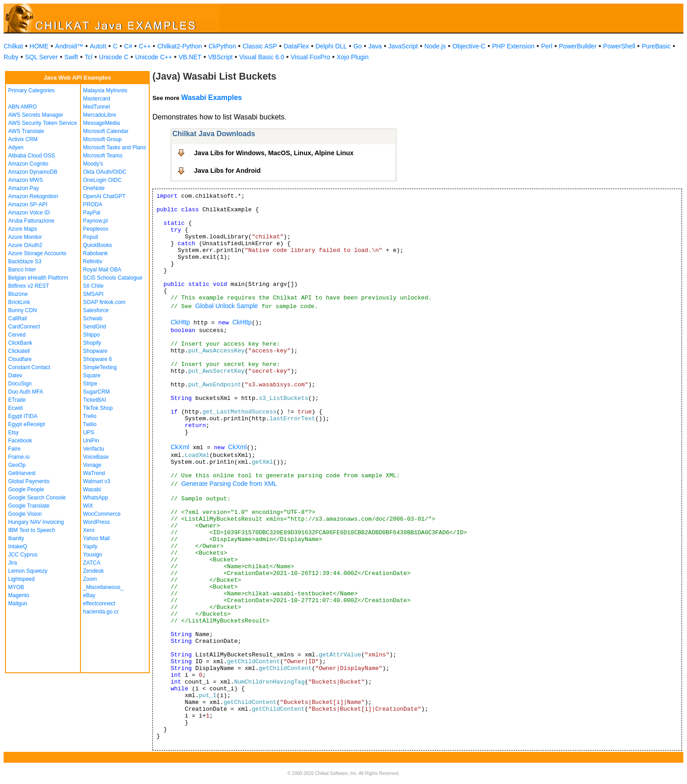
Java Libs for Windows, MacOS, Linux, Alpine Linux (274, 153)
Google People (26, 489)
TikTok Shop (98, 408)
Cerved (17, 335)
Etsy (13, 432)
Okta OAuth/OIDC (105, 172)
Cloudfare (20, 359)
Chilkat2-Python (180, 46)
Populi (91, 237)
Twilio (90, 424)
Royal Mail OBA (102, 270)
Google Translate (29, 506)
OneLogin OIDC (102, 180)
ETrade (17, 400)
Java (375, 46)
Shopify (92, 343)
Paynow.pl (96, 221)
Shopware (95, 351)
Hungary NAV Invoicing (36, 522)
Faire (14, 449)
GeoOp (17, 465)
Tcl (88, 57)
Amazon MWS (26, 180)
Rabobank (96, 253)
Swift (71, 57)
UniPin (91, 441)
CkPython (222, 46)
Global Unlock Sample (227, 306)
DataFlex (296, 46)
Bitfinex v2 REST (29, 286)
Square (92, 375)
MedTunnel (97, 107)
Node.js (435, 46)
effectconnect (99, 603)
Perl (547, 46)
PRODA (93, 204)
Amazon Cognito (28, 164)
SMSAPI (93, 294)
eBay (89, 595)
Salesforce (96, 310)
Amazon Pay (24, 188)
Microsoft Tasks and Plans (115, 147)
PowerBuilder (578, 46)
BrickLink (19, 302)
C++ (145, 46)
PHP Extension (513, 46)
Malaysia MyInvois (105, 90)
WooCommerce (102, 514)
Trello (90, 416)
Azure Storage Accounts (37, 253)
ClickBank (20, 343)
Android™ (69, 46)
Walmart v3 (97, 481)
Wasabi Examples (211, 97)
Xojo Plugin (353, 57)
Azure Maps (23, 229)
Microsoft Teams (103, 156)
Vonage (92, 465)
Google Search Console (37, 498)
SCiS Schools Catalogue (113, 278)
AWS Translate (26, 131)
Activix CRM (23, 139)
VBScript (220, 57)
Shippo (92, 335)
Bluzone (18, 294)
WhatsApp (96, 498)
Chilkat (13, 46)
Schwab (93, 318)
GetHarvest (22, 473)
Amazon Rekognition (33, 196)
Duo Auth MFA (26, 392)
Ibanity (16, 538)
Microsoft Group (102, 139)
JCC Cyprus (23, 555)
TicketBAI (95, 400)
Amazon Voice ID (29, 213)
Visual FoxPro (310, 57)
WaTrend (94, 473)
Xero (89, 530)
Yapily (90, 546)
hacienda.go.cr (101, 612)
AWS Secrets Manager (36, 115)
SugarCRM (97, 392)
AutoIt (98, 46)
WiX (88, 506)
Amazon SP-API (28, 204)
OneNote (94, 188)
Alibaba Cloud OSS (31, 156)
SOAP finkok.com (104, 302)
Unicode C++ (154, 57)
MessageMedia (102, 123)
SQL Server (41, 57)
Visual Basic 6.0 (262, 57)
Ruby (11, 57)
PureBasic (656, 46)
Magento (19, 595)
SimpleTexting (100, 367)
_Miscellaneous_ (103, 587)
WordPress (97, 522)
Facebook (20, 441)
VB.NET (190, 57)
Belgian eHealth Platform (38, 278)
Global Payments (29, 481)
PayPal (92, 213)
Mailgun (18, 603)
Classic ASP (260, 46)
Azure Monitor (25, 237)
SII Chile (93, 286)
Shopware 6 (98, 359)
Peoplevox (96, 229)
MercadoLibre (100, 115)
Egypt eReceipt (26, 424)
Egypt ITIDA (23, 416)
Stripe (90, 384)
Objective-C (469, 46)
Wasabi (92, 489)
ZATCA (92, 563)
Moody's (93, 164)
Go (358, 46)
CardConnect (24, 327)
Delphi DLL (331, 46)
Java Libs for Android (227, 171)
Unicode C (114, 57)
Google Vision (25, 514)
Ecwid (15, 408)
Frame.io (19, 457)
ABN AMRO (22, 107)
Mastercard (97, 99)
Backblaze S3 (25, 261)
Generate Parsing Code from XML (229, 484)
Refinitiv (93, 261)
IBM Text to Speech (32, 530)
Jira (12, 563)
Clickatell (19, 351)
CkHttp (180, 322)
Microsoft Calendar (106, 131)
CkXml (180, 447)
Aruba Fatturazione (31, 221)
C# (128, 46)
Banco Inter (22, 270)
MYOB (16, 587)
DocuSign (20, 384)
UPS (89, 432)
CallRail (17, 318)
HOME (39, 46)
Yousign (93, 555)
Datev (15, 375)
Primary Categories (31, 90)
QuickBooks (98, 245)
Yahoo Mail (97, 538)
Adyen (16, 147)
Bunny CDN (22, 310)
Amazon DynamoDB (33, 172)
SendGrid (95, 327)
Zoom (90, 579)
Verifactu (94, 449)
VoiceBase (96, 457)
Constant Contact (29, 367)
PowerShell (619, 46)
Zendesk (94, 571)
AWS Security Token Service (43, 123)
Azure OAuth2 (25, 245)
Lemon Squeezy (28, 571)
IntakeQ (18, 546)
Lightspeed (21, 579)
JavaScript (403, 46)
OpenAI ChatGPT (104, 196)
